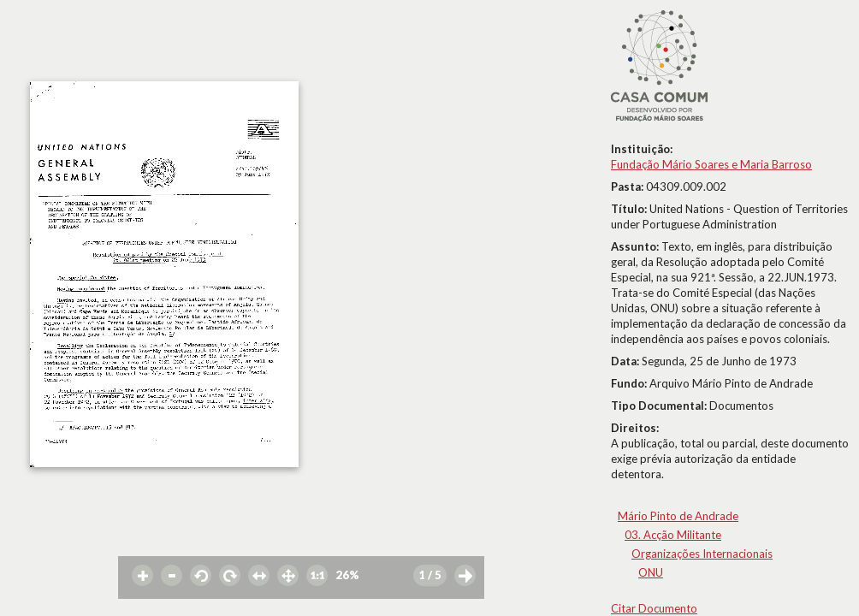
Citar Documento (654, 608)
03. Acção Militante (673, 535)
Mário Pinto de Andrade (678, 516)
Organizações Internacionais (702, 554)
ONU (651, 572)
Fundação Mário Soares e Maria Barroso (711, 164)
